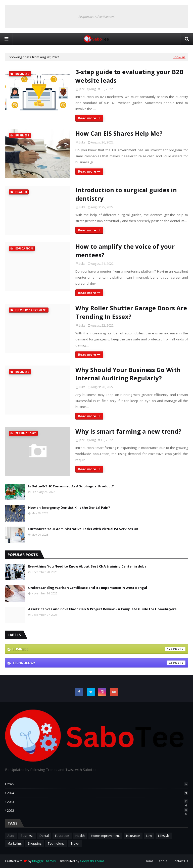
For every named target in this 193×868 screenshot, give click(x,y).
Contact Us (180, 861)
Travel (75, 844)
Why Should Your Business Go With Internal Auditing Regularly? (128, 374)
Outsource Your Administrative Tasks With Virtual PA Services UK (83, 529)
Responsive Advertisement (96, 17)
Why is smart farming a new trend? (128, 431)
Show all (179, 57)
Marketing (15, 844)
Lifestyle (164, 836)
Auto (11, 836)
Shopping (35, 844)
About (163, 861)
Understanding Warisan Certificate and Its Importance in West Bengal (88, 588)
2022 (98, 810)
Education (62, 836)
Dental (44, 836)
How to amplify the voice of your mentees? (125, 251)
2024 (98, 793)
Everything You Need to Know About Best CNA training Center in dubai (88, 566)
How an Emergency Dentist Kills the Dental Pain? (69, 507)
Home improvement (105, 836)
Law (149, 836)
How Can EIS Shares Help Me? (119, 133)
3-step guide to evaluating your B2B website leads (129, 76)
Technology (99, 663)
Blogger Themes (44, 861)
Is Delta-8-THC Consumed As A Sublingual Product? (71, 486)
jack (82, 89)
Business (99, 649)
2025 (98, 784)
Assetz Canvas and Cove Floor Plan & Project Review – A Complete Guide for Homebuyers (102, 609)
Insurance (133, 836)
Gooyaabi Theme (92, 861)
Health (80, 836)
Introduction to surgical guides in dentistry (126, 194)
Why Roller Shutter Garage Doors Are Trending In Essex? (131, 312)
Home (149, 861)
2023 (98, 802)
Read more (87, 118)
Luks (82, 142)
